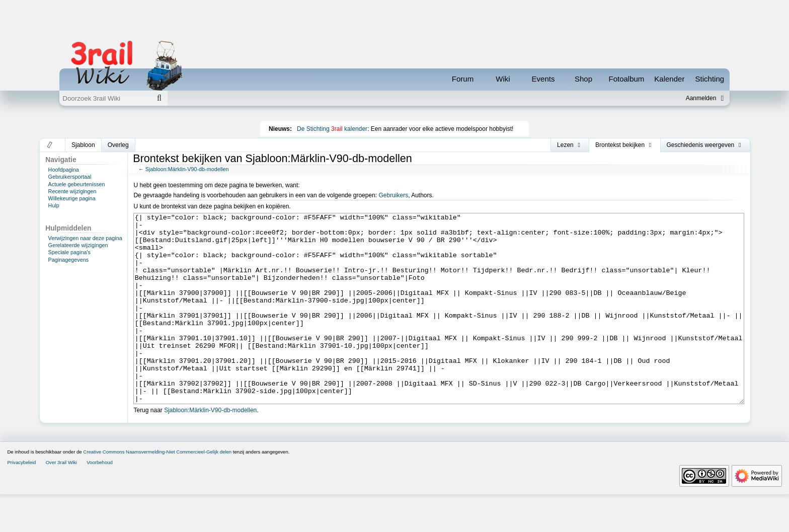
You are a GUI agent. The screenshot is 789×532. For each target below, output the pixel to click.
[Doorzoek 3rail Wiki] (105, 98)
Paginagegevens (68, 260)
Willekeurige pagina (72, 198)
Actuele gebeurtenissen (77, 184)
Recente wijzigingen (72, 191)
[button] (50, 145)
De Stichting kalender (332, 129)
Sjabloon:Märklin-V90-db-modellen (187, 169)
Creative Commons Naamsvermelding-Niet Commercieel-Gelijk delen (157, 489)
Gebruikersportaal (70, 177)
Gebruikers (393, 195)
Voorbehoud (100, 500)
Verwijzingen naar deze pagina (85, 238)
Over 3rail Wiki (61, 500)
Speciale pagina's (69, 252)
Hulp (54, 205)
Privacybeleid (21, 500)
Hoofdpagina (64, 170)
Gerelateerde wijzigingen (78, 245)
